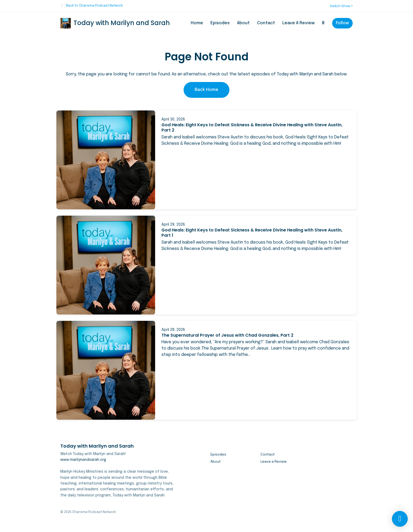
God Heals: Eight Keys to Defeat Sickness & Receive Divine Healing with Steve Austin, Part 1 (252, 233)
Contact (266, 23)
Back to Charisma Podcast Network (94, 6)
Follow (342, 23)
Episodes (220, 23)
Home (197, 23)
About (243, 23)
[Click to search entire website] (323, 23)
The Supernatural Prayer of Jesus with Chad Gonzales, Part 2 (227, 335)
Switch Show (340, 6)
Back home (206, 90)
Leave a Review (299, 23)
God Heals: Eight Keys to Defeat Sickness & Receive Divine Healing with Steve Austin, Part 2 (252, 128)
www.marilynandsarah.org (83, 460)
